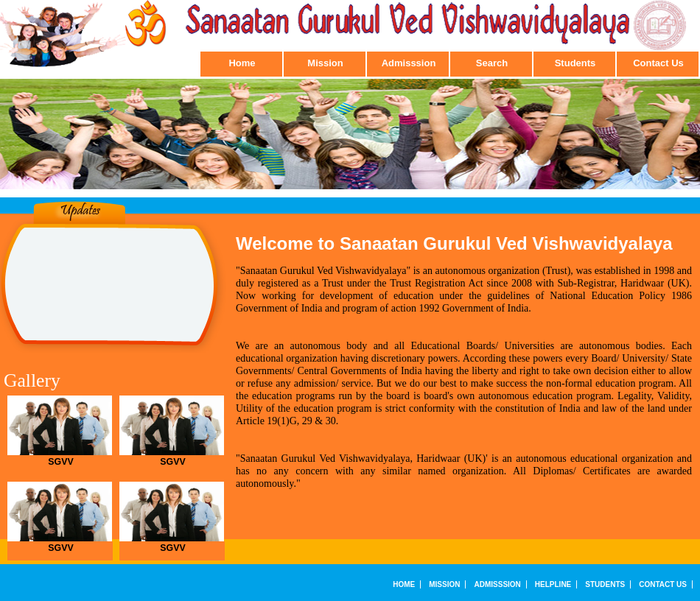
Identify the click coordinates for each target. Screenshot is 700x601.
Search (492, 63)
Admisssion (409, 63)
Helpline (553, 584)
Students (575, 63)
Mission (325, 63)
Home (242, 63)
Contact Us (658, 63)
